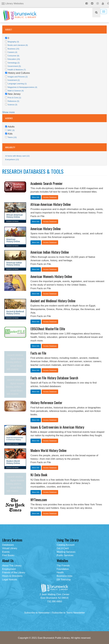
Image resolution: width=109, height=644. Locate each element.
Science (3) (12, 105)
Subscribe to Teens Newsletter (68, 613)
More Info (36, 197)
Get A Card (63, 548)
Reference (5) (13, 101)
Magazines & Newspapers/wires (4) (22, 87)
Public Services (65, 555)
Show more (8, 112)
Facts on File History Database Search (54, 378)
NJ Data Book (39, 475)
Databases (8, 545)
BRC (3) (11, 130)
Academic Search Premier (47, 183)
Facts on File (38, 353)
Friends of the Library (14, 573)
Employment (9, 569)
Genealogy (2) (14, 63)
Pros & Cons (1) (14, 98)
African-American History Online (51, 204)
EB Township (64, 580)
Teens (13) (12, 137)
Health (60, 573)
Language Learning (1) (17, 84)
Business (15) (13, 49)
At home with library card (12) (17, 156)
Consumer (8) (13, 56)
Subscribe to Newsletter (37, 613)
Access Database (50, 197)
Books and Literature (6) (18, 45)
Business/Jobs (65, 576)
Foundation (63, 569)
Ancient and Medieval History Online (53, 301)
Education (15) (14, 59)
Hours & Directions (12, 576)
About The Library (12, 566)
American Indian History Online (50, 252)
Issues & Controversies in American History (57, 427)
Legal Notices (10, 580)
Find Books (8, 555)
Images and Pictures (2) (18, 77)
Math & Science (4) (16, 91)
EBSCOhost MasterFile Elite (48, 329)
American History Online (46, 229)
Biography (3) (13, 42)
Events (6, 552)
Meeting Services (66, 552)
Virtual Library (10, 548)
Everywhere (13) (12, 159)
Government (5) (14, 66)
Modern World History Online (48, 450)
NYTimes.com (39, 500)
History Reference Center (46, 402)
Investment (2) (14, 80)
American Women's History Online (51, 276)
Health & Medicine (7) (17, 70)
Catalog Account (66, 545)
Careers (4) (12, 52)
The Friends (63, 566)
